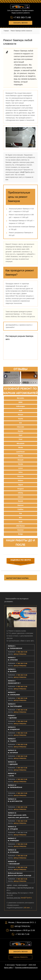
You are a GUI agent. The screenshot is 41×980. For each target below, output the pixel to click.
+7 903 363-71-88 (22, 17)
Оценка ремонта (20, 957)
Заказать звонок (20, 23)
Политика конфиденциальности (26, 968)
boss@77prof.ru (26, 898)
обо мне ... (28, 908)
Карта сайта (8, 968)
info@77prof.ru (25, 172)
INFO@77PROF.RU (20, 654)
